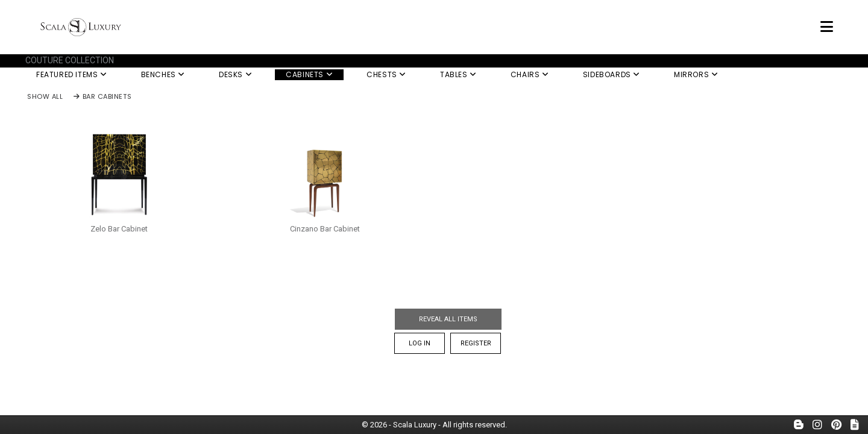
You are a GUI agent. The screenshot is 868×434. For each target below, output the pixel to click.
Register (476, 343)
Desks (235, 74)
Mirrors (696, 74)
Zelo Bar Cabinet (119, 229)
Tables (458, 74)
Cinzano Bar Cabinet (325, 229)
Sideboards (612, 74)
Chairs (530, 74)
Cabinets (309, 74)
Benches (163, 74)
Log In (420, 343)
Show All (45, 97)
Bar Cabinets (102, 97)
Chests (386, 74)
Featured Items (72, 74)
